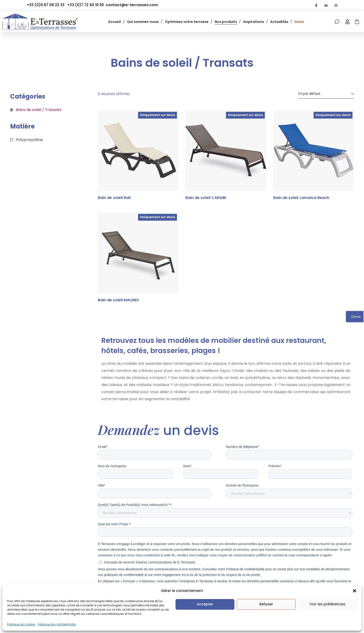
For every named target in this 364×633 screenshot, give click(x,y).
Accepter (205, 604)
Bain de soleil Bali (114, 198)
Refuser (266, 604)
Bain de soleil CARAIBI (206, 198)
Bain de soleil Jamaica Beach (301, 198)
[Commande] (326, 94)
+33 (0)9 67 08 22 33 (46, 5)
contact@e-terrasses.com (132, 5)
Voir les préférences (327, 604)
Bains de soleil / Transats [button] (39, 110)
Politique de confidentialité (57, 624)
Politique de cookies (21, 624)
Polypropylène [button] (29, 140)
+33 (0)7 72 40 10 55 (86, 5)
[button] (355, 591)
